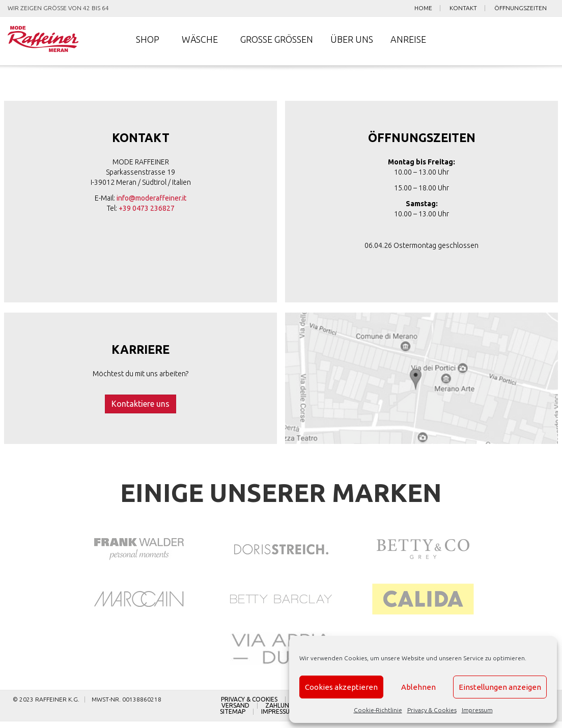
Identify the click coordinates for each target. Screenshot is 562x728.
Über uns (352, 41)
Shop (148, 41)
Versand (235, 712)
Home (423, 8)
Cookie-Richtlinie (378, 710)
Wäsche (200, 41)
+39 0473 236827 (147, 210)
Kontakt (463, 8)
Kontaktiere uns (140, 407)
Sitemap (233, 718)
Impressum (477, 710)
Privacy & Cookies (432, 710)
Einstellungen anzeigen (500, 687)
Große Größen (277, 41)
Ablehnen (418, 687)
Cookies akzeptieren (341, 687)
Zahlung (279, 712)
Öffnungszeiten (521, 8)
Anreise (408, 41)
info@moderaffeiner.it (151, 200)
